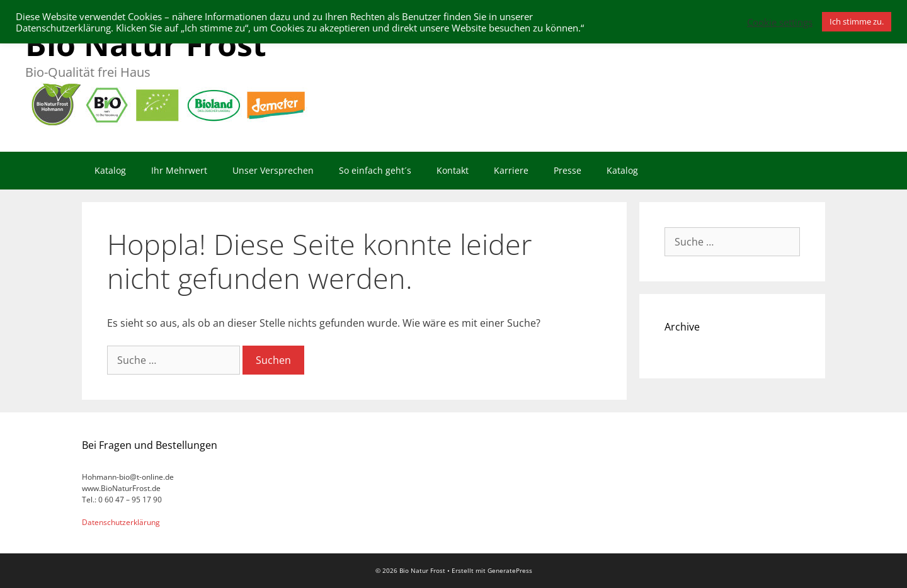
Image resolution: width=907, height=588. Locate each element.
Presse (568, 170)
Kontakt (453, 170)
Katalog (110, 170)
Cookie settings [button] (780, 22)
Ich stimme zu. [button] (857, 21)
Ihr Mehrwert (179, 170)
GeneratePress (510, 570)
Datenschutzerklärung (121, 522)
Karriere (511, 170)
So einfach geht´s (375, 170)
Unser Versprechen (273, 170)
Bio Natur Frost (146, 44)
